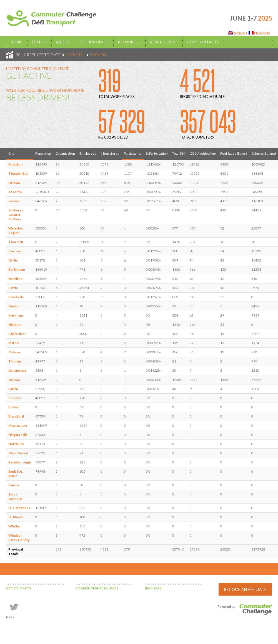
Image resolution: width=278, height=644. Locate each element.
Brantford (16, 416)
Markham (16, 315)
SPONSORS (153, 588)
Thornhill (16, 242)
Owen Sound (18, 453)
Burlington (17, 269)
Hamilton (15, 279)
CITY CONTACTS (18, 588)
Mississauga (18, 425)
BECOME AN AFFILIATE (245, 589)
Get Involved (94, 42)
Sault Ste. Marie (16, 474)
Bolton (14, 407)
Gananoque (17, 370)
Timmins (15, 361)
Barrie (13, 288)
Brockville (16, 297)
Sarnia (13, 389)
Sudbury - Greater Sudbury (16, 215)
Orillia (13, 260)
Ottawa (14, 183)
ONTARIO (99, 55)
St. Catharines (19, 508)
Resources (129, 42)
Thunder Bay (18, 173)
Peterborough (20, 462)
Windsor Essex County (19, 538)
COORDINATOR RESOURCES (97, 588)
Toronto (15, 192)
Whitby (14, 526)
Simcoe (14, 485)
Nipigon (14, 325)
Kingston (15, 164)
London (14, 201)
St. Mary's (16, 517)
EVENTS (39, 42)
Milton (13, 343)
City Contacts (203, 42)
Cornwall (15, 251)
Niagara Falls (18, 435)
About (63, 42)
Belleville (15, 398)
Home (17, 42)
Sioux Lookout (15, 496)
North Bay (16, 444)
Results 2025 (164, 42)
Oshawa (14, 352)
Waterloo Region (16, 230)
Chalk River (17, 334)
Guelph (14, 306)
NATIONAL (75, 55)
